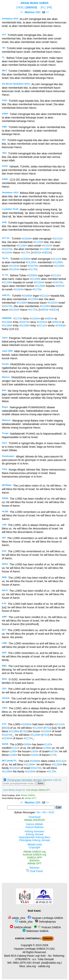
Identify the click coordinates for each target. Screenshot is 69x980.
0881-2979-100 (22, 963)
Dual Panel (34, 871)
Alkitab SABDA (28, 795)
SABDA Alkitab (21, 927)
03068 (27, 239)
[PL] (43, 7)
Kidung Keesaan (35, 831)
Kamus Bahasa (35, 827)
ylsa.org (31, 966)
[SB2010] (31, 7)
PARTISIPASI (33, 939)
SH (38, 812)
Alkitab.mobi (34, 844)
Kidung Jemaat (35, 834)
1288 (47, 748)
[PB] (49, 7)
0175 (25, 253)
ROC (52, 812)
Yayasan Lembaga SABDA (45, 918)
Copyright (35, 847)
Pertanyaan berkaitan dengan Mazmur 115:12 (34, 780)
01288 (38, 242)
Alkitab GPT (30, 798)
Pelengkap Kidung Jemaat (34, 840)
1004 (34, 751)
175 (53, 755)
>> (47, 12)
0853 (37, 253)
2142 (47, 744)
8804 (6, 728)
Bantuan (35, 868)
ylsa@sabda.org (51, 963)
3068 (27, 744)
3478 (53, 751)
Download (35, 817)
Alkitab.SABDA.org (34, 852)
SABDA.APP (35, 857)
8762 (47, 728)
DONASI (48, 939)
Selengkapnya (45, 922)
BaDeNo (34, 860)
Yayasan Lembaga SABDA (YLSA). (34, 949)
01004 (47, 246)
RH (44, 812)
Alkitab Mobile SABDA (34, 3)
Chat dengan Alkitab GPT (38, 790)
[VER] (20, 7)
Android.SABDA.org (34, 855)
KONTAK (20, 939)
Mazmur (30, 12)
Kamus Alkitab (34, 824)
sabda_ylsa (16, 918)
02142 (57, 239)
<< (22, 12)
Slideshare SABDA (36, 931)
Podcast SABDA (47, 927)
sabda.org (44, 966)
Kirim (40, 783)
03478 (7, 249)
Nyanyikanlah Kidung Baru (35, 837)
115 (38, 12)
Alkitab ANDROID (34, 820)
